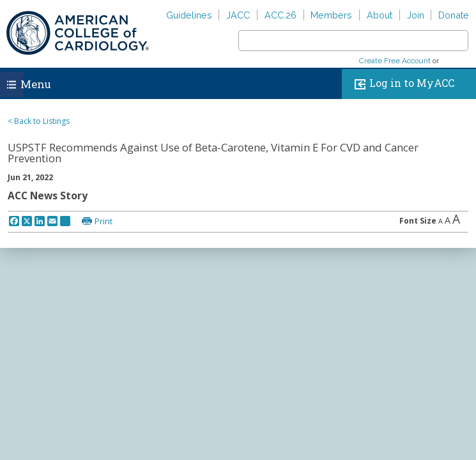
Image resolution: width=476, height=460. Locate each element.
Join (416, 15)
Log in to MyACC (402, 84)
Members (331, 15)
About (380, 15)
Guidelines (189, 15)
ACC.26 (280, 15)
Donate (454, 15)
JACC (238, 15)
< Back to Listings (39, 121)
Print (104, 221)
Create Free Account (395, 61)
